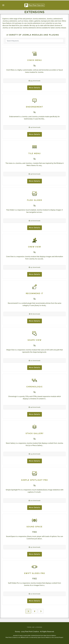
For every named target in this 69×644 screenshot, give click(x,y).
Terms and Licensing (34, 627)
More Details (35, 88)
